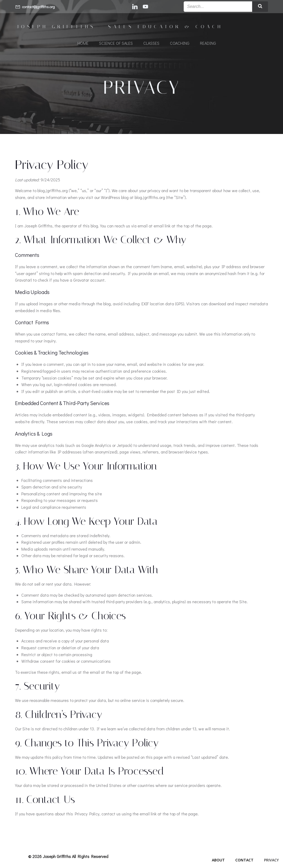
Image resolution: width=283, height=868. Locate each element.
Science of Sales (116, 44)
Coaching (180, 44)
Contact (244, 862)
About (218, 862)
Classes (151, 44)
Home (83, 44)
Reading (208, 44)
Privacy (271, 862)
